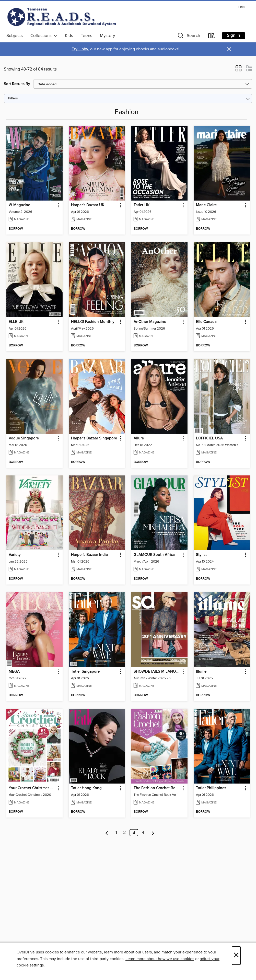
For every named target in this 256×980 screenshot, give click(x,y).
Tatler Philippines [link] (211, 788)
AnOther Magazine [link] (150, 322)
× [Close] (236, 956)
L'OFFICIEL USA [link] (209, 438)
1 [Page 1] (116, 833)
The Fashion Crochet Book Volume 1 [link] (157, 788)
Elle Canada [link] (206, 322)
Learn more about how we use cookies (160, 959)
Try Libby (80, 49)
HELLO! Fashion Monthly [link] (93, 322)
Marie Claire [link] (206, 205)
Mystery (107, 36)
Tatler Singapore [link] (85, 672)
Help (241, 7)
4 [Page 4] (143, 833)
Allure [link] (139, 438)
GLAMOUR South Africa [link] (154, 555)
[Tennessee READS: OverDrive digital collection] (63, 17)
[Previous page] (107, 833)
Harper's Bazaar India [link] (89, 555)
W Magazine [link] (19, 205)
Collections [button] (44, 36)
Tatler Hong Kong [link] (86, 788)
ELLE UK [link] (16, 322)
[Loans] (212, 37)
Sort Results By (17, 84)
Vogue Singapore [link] (24, 438)
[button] (188, 37)
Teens (86, 36)
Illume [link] (201, 672)
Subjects (15, 36)
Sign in (234, 36)
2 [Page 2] (125, 833)
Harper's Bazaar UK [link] (88, 205)
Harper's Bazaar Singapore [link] (94, 438)
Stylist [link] (201, 555)
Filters (13, 98)
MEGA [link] (14, 672)
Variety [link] (15, 555)
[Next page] (153, 833)
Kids (69, 36)
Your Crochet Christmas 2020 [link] (32, 788)
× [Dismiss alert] (229, 49)
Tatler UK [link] (142, 205)
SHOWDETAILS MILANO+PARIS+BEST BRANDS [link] (157, 672)
